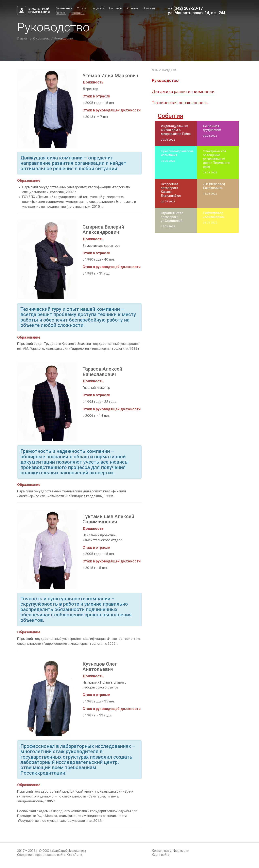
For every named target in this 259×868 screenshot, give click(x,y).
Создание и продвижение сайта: (50, 855)
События (170, 116)
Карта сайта (160, 855)
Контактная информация (170, 851)
